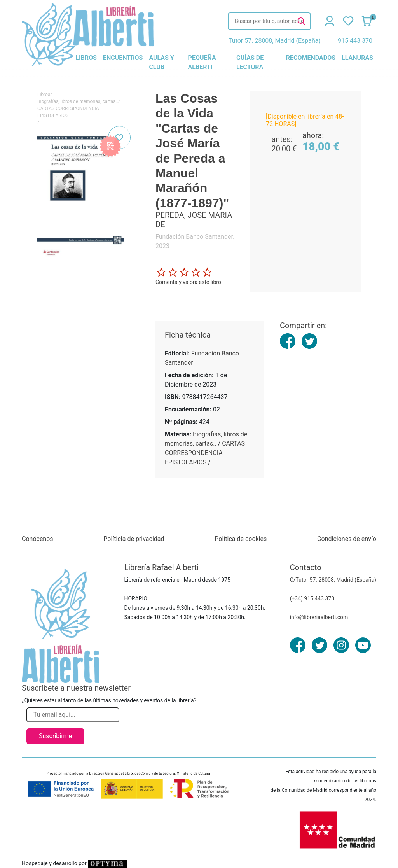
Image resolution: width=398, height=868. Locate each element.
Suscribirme (55, 736)
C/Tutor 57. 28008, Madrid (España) (333, 580)
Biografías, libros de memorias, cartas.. (78, 101)
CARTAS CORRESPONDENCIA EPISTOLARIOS (68, 112)
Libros (44, 94)
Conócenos (38, 539)
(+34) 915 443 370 (312, 598)
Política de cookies (241, 539)
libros (86, 58)
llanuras (357, 58)
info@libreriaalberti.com (319, 617)
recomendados (311, 58)
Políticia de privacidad (134, 539)
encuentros (123, 58)
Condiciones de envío (347, 539)
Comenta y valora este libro (188, 282)
